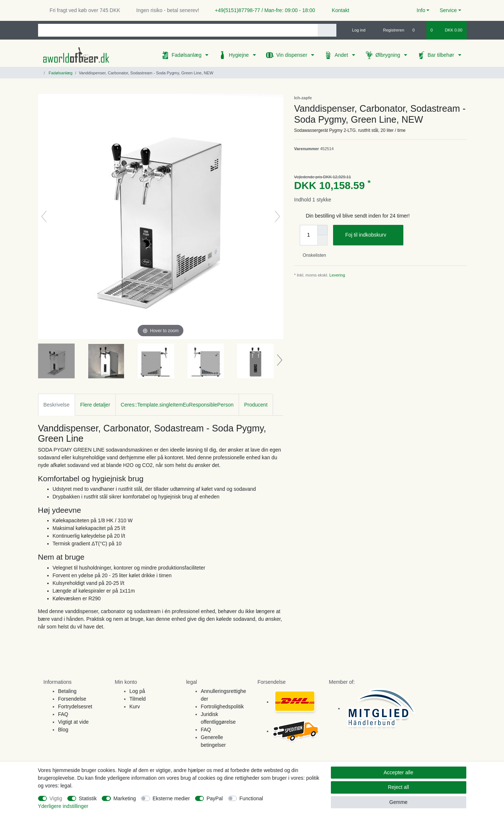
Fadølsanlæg (187, 55)
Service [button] (448, 10)
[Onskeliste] (417, 30)
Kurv (135, 706)
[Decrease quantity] (322, 240)
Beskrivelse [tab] (57, 405)
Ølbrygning (389, 55)
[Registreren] (390, 30)
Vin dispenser (292, 55)
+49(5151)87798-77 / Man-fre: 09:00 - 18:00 (262, 10)
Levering (337, 275)
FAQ (63, 714)
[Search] (327, 30)
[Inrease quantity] (322, 230)
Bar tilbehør (441, 55)
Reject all (399, 787)
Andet (342, 55)
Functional (251, 798)
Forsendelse (72, 699)
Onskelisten (312, 255)
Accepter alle (398, 772)
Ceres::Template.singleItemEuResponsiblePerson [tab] (177, 405)
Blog (63, 730)
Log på (137, 691)
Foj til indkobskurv (372, 235)
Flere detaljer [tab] (95, 405)
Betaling (68, 691)
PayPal (214, 798)
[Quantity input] (309, 235)
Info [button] (421, 10)
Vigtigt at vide (74, 722)
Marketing (125, 798)
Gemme (399, 802)
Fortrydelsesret (75, 706)
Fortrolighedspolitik (223, 706)
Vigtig (56, 798)
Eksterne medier (171, 798)
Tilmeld (138, 699)
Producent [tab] (256, 405)
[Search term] (178, 30)
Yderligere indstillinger (63, 806)
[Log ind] (356, 30)
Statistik (88, 798)
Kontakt (337, 10)
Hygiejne (239, 55)
